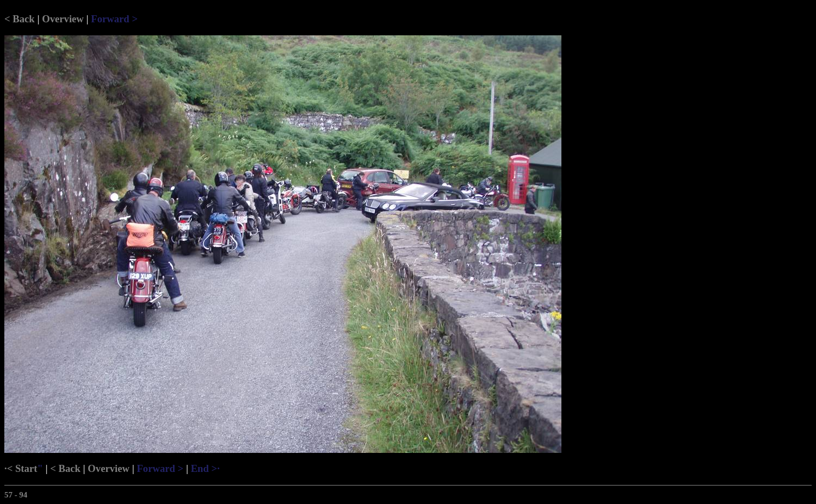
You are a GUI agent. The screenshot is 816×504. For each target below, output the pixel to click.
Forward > (114, 19)
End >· (205, 468)
